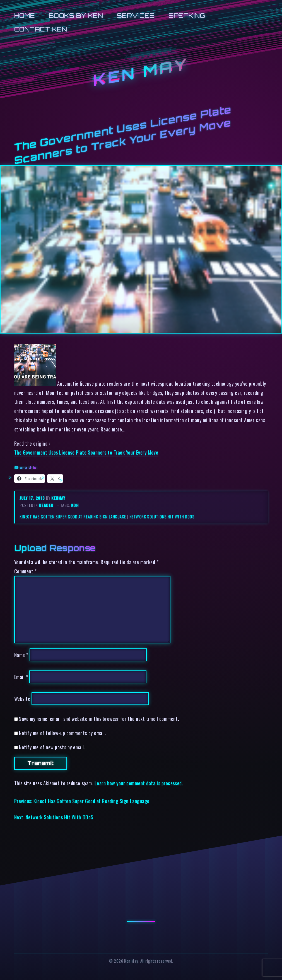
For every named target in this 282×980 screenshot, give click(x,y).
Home (25, 15)
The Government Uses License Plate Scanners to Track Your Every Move (86, 452)
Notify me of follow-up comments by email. (62, 733)
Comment (26, 571)
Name (21, 655)
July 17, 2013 (33, 498)
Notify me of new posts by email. (52, 747)
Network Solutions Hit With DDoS (162, 517)
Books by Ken (76, 15)
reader (46, 505)
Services (136, 15)
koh (75, 505)
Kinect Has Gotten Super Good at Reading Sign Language (73, 517)
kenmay (58, 498)
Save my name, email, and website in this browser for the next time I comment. (99, 719)
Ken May (141, 72)
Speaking (187, 15)
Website (22, 698)
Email (21, 677)
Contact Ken (41, 29)
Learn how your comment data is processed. (139, 783)
